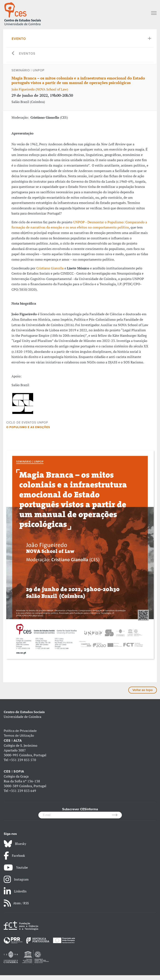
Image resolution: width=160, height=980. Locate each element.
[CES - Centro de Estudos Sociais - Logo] (23, 13)
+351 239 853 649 (22, 796)
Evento (19, 39)
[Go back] (13, 54)
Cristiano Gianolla (50, 268)
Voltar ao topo (142, 695)
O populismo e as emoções (29, 432)
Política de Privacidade (21, 736)
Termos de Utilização (19, 741)
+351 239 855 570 (22, 765)
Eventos (28, 53)
